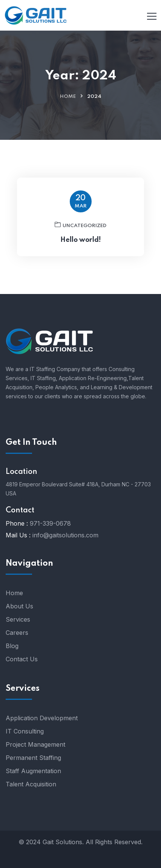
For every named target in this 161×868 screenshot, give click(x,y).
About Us (19, 606)
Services (18, 619)
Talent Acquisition (31, 784)
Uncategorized (80, 225)
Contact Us (22, 659)
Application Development (42, 718)
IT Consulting (25, 731)
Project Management (35, 744)
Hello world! (81, 240)
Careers (17, 633)
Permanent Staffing (33, 758)
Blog (12, 646)
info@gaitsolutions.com (65, 535)
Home (68, 97)
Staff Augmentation (33, 771)
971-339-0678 (50, 523)
